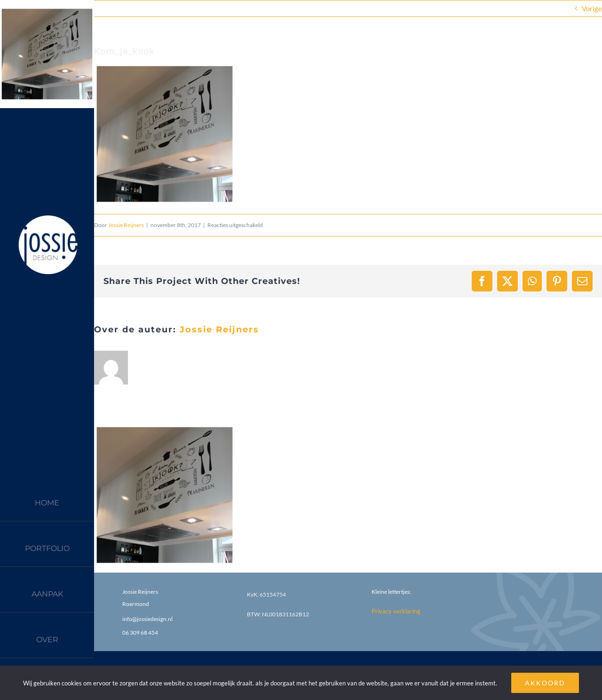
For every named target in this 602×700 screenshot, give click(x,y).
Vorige (592, 8)
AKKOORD (545, 683)
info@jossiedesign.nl (147, 619)
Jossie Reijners (126, 225)
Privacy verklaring (396, 611)
